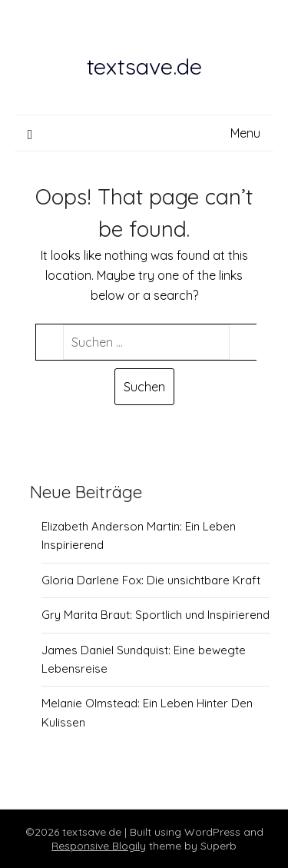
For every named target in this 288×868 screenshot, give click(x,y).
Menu (245, 133)
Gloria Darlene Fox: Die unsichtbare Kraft (151, 580)
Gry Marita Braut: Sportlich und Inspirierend (156, 615)
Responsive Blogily (99, 846)
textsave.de (144, 66)
